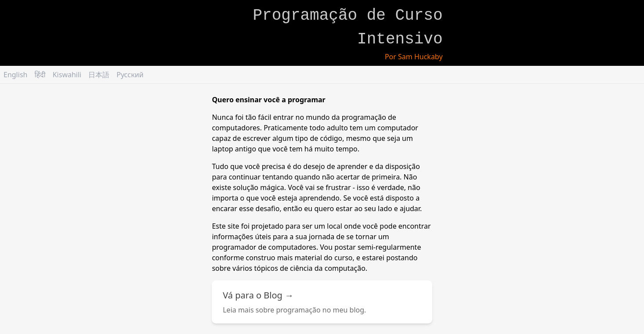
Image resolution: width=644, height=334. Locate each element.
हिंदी (40, 75)
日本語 (99, 75)
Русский (130, 75)
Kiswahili (67, 75)
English (15, 75)
